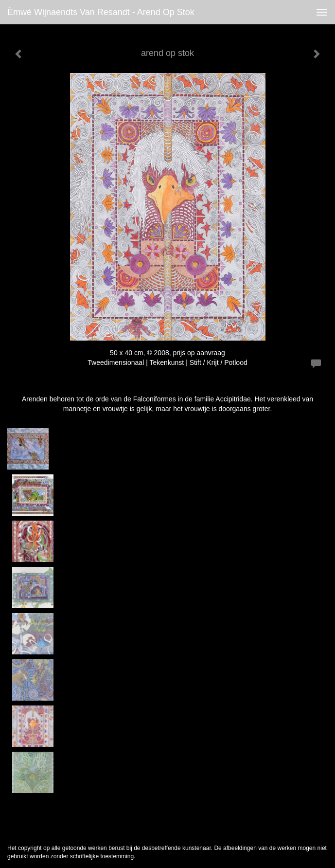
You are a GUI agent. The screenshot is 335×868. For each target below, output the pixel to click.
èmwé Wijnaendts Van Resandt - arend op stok (101, 12)
